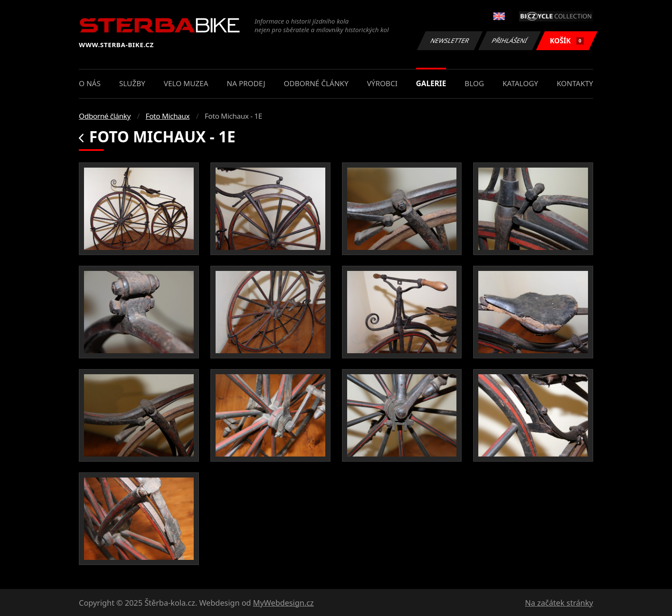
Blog (474, 83)
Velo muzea (186, 83)
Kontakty (575, 83)
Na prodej (246, 83)
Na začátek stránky (559, 603)
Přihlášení (509, 41)
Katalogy (520, 83)
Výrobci (382, 83)
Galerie (431, 83)
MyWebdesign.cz (283, 603)
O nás (90, 83)
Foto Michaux (168, 116)
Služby (132, 83)
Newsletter (450, 41)
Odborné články (316, 83)
